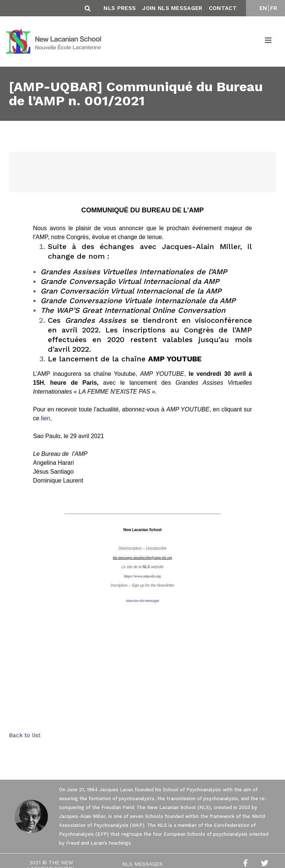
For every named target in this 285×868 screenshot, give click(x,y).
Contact (223, 8)
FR (274, 8)
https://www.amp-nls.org (142, 576)
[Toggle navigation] (269, 42)
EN (263, 8)
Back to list (25, 735)
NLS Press (120, 8)
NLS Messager (142, 864)
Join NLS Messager (172, 8)
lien (45, 418)
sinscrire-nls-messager (142, 601)
